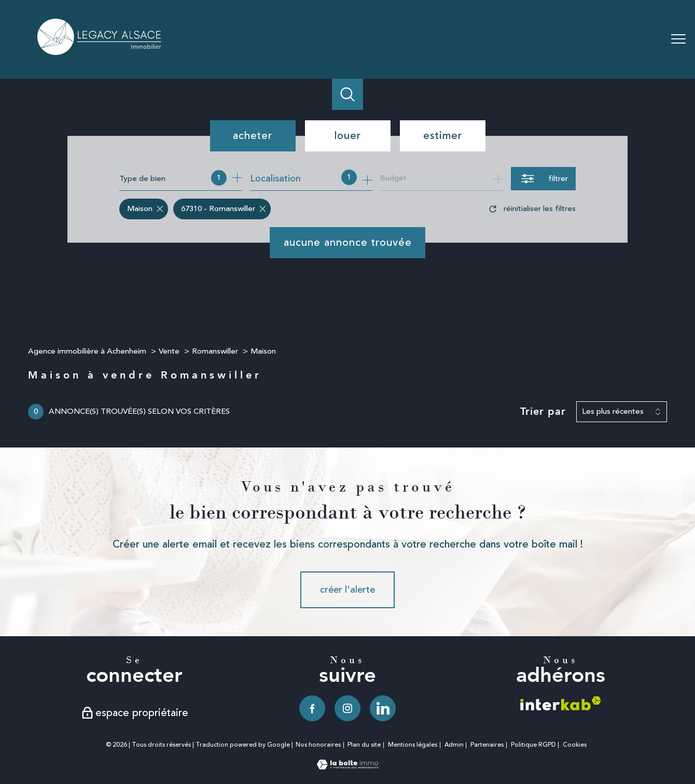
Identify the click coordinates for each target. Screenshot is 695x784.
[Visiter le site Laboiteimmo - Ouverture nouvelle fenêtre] (347, 766)
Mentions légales (413, 745)
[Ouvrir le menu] (678, 39)
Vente (169, 351)
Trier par (543, 412)
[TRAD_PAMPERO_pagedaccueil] (100, 52)
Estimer (443, 136)
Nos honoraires (318, 745)
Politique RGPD (533, 745)
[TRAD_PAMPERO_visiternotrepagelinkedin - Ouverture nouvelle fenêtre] (383, 708)
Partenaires (487, 745)
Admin (454, 745)
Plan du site (364, 745)
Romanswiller (215, 351)
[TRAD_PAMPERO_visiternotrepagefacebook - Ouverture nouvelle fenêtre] (312, 708)
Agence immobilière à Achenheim (87, 351)
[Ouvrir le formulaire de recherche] (543, 179)
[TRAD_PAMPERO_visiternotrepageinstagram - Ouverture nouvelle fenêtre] (347, 708)
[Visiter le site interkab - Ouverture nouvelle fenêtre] (561, 703)
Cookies (575, 745)
